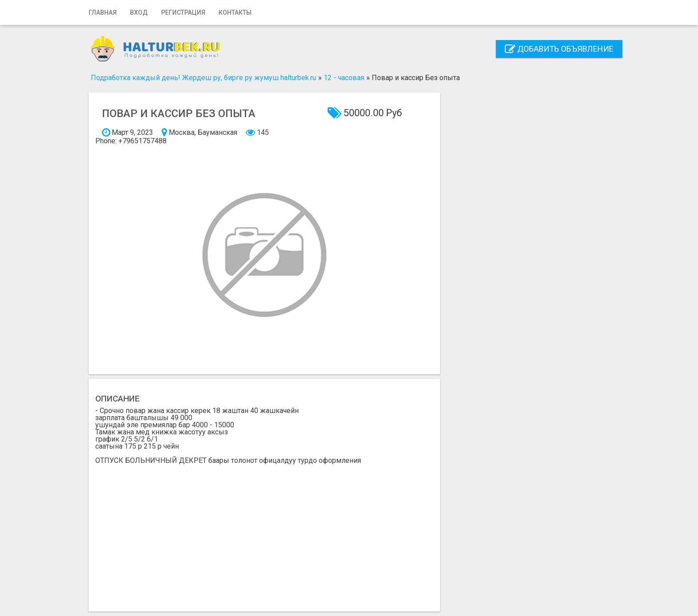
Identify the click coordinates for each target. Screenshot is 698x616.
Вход (139, 12)
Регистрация (183, 12)
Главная (103, 12)
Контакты (235, 12)
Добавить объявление (559, 49)
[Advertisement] (264, 531)
